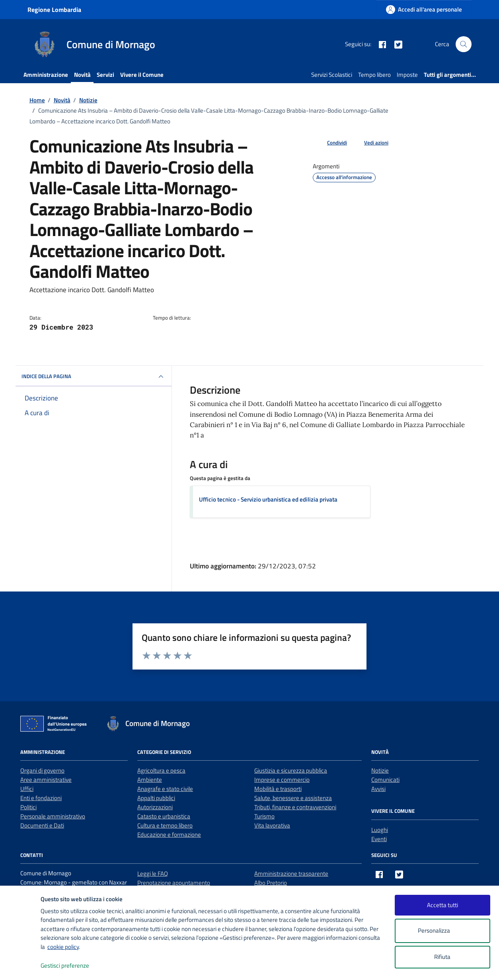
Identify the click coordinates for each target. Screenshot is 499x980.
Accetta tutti (442, 905)
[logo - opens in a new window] (20, 966)
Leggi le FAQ (153, 874)
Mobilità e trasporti (278, 789)
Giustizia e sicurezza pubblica (291, 770)
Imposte (407, 75)
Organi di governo (42, 770)
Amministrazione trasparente (291, 874)
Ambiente (150, 780)
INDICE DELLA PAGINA (94, 377)
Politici (28, 807)
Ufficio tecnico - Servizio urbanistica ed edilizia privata (268, 499)
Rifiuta (442, 957)
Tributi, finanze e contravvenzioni (295, 807)
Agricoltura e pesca (161, 770)
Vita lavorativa (272, 825)
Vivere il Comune (142, 75)
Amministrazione (46, 75)
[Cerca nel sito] (464, 44)
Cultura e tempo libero (165, 825)
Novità (82, 75)
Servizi (105, 75)
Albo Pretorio (271, 883)
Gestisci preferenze (73, 966)
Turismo (264, 816)
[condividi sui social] (331, 143)
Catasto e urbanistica (164, 816)
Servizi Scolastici (332, 75)
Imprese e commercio (282, 780)
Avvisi (378, 789)
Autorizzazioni (155, 807)
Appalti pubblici (156, 798)
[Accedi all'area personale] (424, 9)
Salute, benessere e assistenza (293, 798)
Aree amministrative (46, 780)
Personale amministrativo (53, 816)
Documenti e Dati (42, 825)
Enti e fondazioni (41, 798)
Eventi (379, 839)
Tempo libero (374, 75)
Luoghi (380, 830)
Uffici (27, 789)
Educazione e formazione (169, 835)
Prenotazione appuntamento (174, 883)
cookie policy (63, 947)
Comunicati (385, 780)
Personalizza (442, 931)
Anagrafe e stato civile (165, 789)
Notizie (380, 770)
